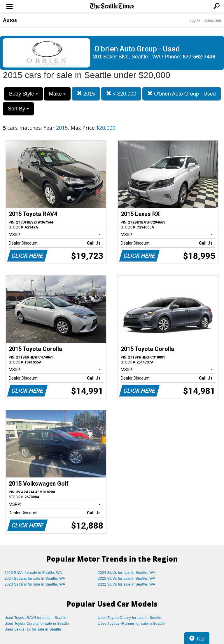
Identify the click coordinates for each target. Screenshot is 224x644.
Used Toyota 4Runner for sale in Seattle (131, 623)
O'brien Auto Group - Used (182, 94)
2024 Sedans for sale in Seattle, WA (35, 578)
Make (57, 94)
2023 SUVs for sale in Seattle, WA (127, 578)
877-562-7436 (199, 57)
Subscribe (213, 20)
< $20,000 (121, 94)
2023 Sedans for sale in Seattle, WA (35, 584)
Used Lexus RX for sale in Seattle (33, 629)
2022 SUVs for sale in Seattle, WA (127, 584)
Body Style (23, 94)
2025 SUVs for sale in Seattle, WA (33, 573)
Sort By (18, 109)
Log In (195, 20)
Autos (10, 20)
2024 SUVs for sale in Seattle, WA (127, 573)
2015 (86, 94)
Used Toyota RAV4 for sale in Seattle (35, 618)
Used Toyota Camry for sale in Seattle (129, 618)
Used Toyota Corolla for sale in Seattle (37, 623)
